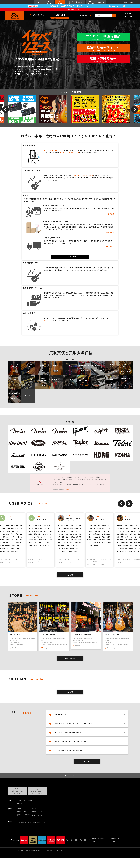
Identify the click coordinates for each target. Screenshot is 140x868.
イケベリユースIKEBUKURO (82, 635)
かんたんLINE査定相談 (103, 37)
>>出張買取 (110, 246)
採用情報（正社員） (22, 812)
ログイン (123, 2)
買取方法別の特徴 (70, 257)
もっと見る (70, 575)
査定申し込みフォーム (103, 48)
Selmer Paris (66, 18)
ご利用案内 (129, 14)
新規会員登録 (130, 2)
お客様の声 (20, 803)
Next (129, 504)
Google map (16, 648)
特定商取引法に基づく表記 (98, 839)
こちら (95, 485)
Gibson (53, 18)
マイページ (48, 320)
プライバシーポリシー (116, 839)
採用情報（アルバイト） (38, 812)
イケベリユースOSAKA (112, 635)
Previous (121, 504)
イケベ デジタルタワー (23, 822)
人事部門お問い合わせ (38, 815)
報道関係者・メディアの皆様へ (24, 815)
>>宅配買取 (110, 232)
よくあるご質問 (130, 16)
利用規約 (94, 842)
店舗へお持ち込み (103, 59)
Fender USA (59, 18)
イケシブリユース (15, 635)
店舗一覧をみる (70, 658)
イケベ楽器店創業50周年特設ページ (70, 9)
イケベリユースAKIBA (48, 635)
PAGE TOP (71, 775)
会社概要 (19, 809)
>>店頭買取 (110, 214)
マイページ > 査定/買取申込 (69, 153)
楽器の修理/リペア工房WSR (38, 822)
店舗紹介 (34, 809)
